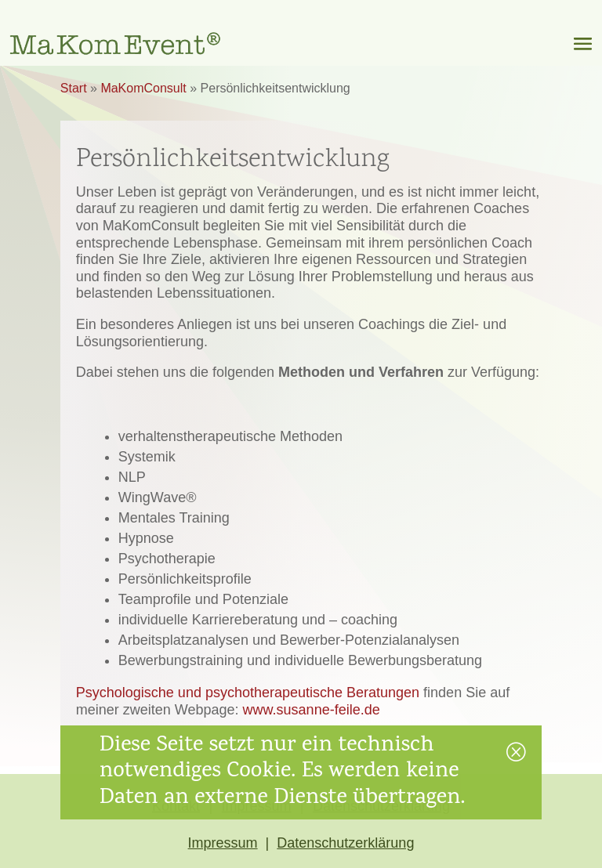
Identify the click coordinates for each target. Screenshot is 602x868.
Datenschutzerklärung (345, 843)
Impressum (223, 843)
